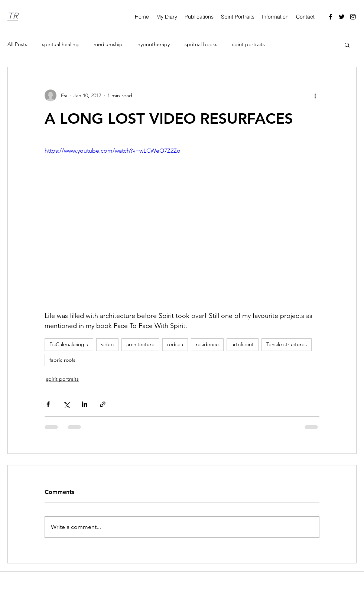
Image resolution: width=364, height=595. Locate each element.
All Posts (17, 44)
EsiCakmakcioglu (69, 344)
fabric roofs (62, 360)
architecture (140, 344)
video (107, 344)
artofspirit (243, 344)
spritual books (201, 44)
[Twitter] (342, 17)
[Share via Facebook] (48, 404)
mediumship (108, 44)
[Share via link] (103, 404)
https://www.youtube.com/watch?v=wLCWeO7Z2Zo (113, 151)
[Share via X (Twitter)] (66, 404)
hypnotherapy (154, 44)
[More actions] (315, 95)
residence (207, 344)
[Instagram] (353, 17)
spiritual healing (60, 44)
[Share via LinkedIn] (84, 404)
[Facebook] (331, 17)
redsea (175, 344)
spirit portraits (248, 44)
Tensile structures (287, 344)
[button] (347, 45)
